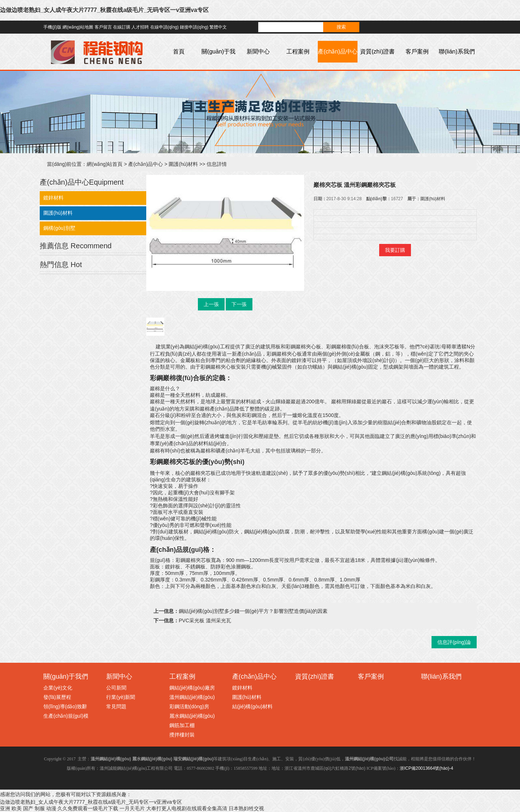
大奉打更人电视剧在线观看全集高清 (187, 808)
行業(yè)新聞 (121, 697)
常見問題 (116, 706)
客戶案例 (417, 51)
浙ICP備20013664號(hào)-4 (426, 768)
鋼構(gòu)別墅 (59, 228)
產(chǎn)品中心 (337, 51)
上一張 (211, 304)
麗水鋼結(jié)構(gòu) (192, 716)
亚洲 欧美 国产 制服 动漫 (28, 808)
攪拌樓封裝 (182, 735)
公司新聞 (116, 688)
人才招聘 (140, 27)
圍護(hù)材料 (183, 164)
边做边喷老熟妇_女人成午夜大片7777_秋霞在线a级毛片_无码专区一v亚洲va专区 (104, 10)
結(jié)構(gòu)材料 (252, 706)
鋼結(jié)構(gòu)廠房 (192, 688)
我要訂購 (395, 250)
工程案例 (298, 51)
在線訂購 (122, 27)
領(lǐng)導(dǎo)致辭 (65, 706)
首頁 (179, 51)
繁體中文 (218, 27)
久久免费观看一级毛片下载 (88, 808)
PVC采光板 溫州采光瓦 (205, 620)
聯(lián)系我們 (457, 51)
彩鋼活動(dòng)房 (189, 706)
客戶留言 (103, 27)
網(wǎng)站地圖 (78, 27)
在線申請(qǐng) (164, 27)
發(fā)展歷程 (57, 697)
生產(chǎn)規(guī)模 (66, 716)
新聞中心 (258, 51)
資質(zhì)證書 (377, 51)
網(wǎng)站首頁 (105, 164)
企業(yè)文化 (58, 688)
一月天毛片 (132, 808)
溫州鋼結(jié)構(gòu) (192, 697)
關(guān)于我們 (218, 62)
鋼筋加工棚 (182, 725)
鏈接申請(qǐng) (194, 27)
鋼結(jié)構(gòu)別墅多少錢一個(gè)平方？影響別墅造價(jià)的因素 (253, 611)
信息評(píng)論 (454, 642)
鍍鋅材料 (53, 198)
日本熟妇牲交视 (246, 808)
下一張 (239, 304)
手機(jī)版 (52, 27)
